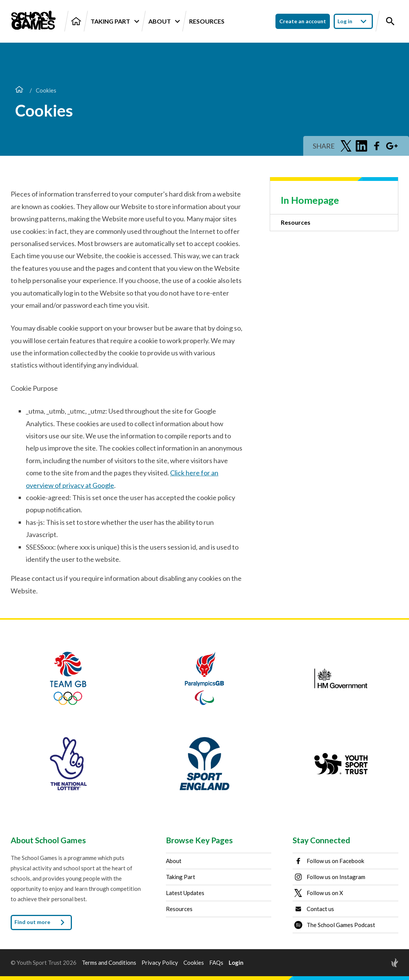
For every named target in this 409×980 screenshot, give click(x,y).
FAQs (216, 963)
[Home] (76, 21)
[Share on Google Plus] (392, 146)
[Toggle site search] (390, 21)
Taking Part (115, 21)
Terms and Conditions (109, 963)
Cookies (194, 963)
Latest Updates (185, 893)
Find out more (41, 922)
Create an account (303, 21)
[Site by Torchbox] (379, 963)
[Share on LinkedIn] (361, 146)
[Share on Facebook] (377, 146)
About (164, 21)
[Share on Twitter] (346, 146)
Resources (207, 21)
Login (236, 963)
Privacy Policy (160, 963)
